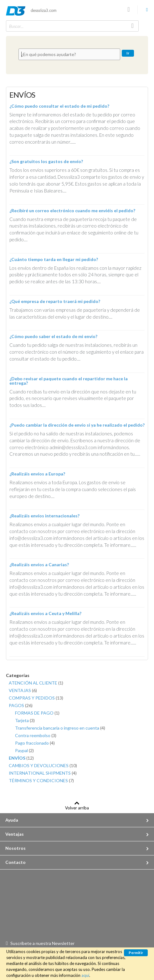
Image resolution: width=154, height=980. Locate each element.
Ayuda (12, 820)
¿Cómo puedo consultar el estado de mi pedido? (59, 106)
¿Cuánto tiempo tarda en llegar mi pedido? (54, 259)
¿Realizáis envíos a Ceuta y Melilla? (45, 613)
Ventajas (15, 834)
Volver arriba (77, 808)
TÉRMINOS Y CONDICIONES (41, 780)
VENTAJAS (23, 690)
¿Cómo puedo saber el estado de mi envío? (53, 336)
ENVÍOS (21, 758)
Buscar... (16, 26)
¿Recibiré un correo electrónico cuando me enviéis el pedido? (72, 210)
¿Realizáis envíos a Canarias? (39, 564)
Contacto (15, 862)
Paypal (24, 750)
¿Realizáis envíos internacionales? (44, 516)
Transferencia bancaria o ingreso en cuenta (60, 728)
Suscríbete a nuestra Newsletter (42, 943)
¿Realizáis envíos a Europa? (37, 474)
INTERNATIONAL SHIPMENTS (43, 773)
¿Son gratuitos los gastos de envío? (46, 161)
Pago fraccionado (35, 743)
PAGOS (21, 705)
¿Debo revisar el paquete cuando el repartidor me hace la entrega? (69, 381)
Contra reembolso (36, 735)
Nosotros (15, 848)
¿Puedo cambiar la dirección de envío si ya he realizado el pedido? (77, 425)
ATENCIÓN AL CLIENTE (36, 683)
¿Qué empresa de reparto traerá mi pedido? (55, 301)
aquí (85, 975)
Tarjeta (25, 720)
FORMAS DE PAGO (37, 713)
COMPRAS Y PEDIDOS (36, 698)
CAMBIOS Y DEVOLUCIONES (43, 765)
